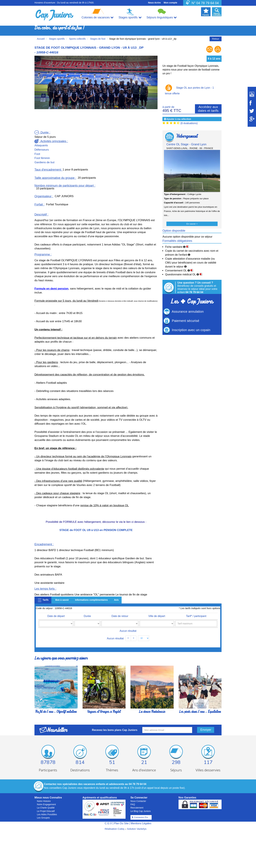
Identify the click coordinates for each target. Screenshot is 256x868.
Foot (37, 154)
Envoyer (206, 730)
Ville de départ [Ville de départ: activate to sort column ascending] (151, 616)
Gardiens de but (44, 162)
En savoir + (192, 224)
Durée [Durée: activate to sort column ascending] (86, 616)
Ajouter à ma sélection (179, 119)
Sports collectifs (77, 39)
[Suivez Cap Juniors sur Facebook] (252, 103)
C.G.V (108, 823)
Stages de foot (97, 39)
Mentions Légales (141, 823)
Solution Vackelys (137, 829)
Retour (216, 39)
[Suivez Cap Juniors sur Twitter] (252, 111)
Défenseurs (42, 150)
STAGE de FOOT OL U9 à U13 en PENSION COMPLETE (96, 530)
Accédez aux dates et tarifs (208, 109)
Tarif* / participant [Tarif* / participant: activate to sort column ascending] (193, 616)
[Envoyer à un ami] (210, 52)
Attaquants (41, 145)
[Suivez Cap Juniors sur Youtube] (252, 94)
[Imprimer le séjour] (218, 52)
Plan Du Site (121, 823)
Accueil (41, 39)
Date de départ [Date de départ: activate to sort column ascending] (56, 616)
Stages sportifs (56, 39)
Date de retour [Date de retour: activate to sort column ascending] (115, 616)
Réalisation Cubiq (114, 829)
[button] (44, 82)
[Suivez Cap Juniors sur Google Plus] (252, 119)
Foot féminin (42, 158)
